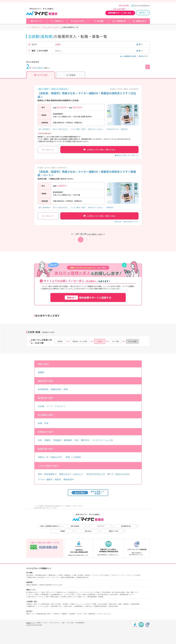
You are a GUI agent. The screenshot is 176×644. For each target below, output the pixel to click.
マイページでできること (142, 5)
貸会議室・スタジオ (76, 614)
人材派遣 (29, 604)
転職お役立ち (141, 21)
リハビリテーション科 (102, 440)
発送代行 (57, 614)
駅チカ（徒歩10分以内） (61, 129)
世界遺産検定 (45, 595)
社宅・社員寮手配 (89, 614)
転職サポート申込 (113, 531)
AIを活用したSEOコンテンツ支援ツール (73, 597)
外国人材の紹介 (113, 606)
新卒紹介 (66, 604)
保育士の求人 (68, 606)
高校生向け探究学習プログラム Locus (51, 585)
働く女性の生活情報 (118, 592)
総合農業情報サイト (57, 595)
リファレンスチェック (104, 614)
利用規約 (63, 531)
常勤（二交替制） (44, 89)
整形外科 (85, 440)
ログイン (142, 13)
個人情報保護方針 (80, 623)
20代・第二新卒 (56, 604)
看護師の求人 (31, 606)
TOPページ (38, 21)
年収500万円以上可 (112, 129)
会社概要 (38, 623)
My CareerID (114, 595)
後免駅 (60, 341)
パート (123, 575)
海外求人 (88, 575)
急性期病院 (43, 389)
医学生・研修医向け (65, 575)
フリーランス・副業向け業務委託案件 (63, 577)
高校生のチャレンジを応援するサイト (68, 592)
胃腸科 (48, 440)
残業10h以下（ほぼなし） (96, 129)
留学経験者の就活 (41, 575)
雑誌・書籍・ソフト (133, 592)
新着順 (71, 75)
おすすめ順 (41, 75)
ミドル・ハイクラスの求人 (101, 575)
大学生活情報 (106, 592)
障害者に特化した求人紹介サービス (38, 577)
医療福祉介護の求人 (83, 577)
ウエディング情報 (33, 595)
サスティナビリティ (55, 623)
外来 (46, 423)
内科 (40, 440)
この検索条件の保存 (128, 56)
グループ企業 (70, 623)
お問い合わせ (88, 531)
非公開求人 (39, 68)
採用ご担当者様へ (124, 6)
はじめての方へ (79, 21)
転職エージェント (76, 604)
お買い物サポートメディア (36, 597)
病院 (66, 389)
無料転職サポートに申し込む (120, 13)
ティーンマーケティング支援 (91, 592)
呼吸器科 (57, 440)
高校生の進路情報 (32, 585)
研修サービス (30, 614)
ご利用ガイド (59, 21)
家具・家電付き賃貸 (52, 597)
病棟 (40, 423)
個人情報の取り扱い (126, 526)
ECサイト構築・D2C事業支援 (86, 595)
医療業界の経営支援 (100, 606)
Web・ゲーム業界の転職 (41, 604)
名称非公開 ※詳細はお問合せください (126, 222)
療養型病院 (56, 389)
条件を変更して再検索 (88, 493)
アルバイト (115, 575)
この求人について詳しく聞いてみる (99, 150)
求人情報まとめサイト (33, 592)
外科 (77, 440)
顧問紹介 (126, 604)
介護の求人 (89, 606)
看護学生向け (53, 575)
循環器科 (68, 440)
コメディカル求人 (43, 606)
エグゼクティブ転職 (90, 604)
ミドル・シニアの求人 (134, 575)
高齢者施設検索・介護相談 (95, 597)
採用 (63, 623)
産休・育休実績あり (45, 129)
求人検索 (100, 21)
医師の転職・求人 (56, 606)
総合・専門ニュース (48, 592)
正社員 (41, 406)
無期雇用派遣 (79, 606)
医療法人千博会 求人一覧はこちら (128, 155)
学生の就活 (30, 575)
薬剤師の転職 (135, 604)
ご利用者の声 (121, 21)
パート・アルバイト (56, 406)
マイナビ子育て (70, 595)
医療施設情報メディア (127, 595)
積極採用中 (124, 129)
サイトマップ (101, 526)
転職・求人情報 (78, 575)
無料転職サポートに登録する (88, 298)
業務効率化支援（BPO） (44, 614)
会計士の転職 (103, 604)
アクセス (45, 623)
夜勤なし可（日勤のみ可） (60, 89)
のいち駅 (116, 341)
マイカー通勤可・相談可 (78, 129)
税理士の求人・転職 (115, 604)
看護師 (41, 372)
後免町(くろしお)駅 (80, 341)
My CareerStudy (103, 595)
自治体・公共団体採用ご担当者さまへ (50, 526)
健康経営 (64, 614)
